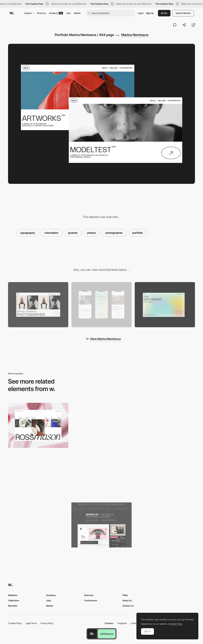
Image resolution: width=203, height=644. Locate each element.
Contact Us (128, 606)
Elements (13, 606)
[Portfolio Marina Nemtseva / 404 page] (165, 305)
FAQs (125, 595)
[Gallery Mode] (38, 525)
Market (77, 13)
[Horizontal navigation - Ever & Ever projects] (101, 474)
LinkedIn (135, 623)
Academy (56, 13)
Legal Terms (31, 623)
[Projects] (38, 425)
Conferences (91, 600)
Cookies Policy (15, 623)
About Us (127, 600)
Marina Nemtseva (135, 35)
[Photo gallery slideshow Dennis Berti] (165, 424)
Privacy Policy (47, 623)
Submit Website (183, 13)
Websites (13, 595)
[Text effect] (165, 474)
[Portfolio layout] (38, 475)
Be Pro (164, 13)
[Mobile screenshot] (101, 305)
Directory (41, 13)
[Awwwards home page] (92, 634)
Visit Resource (107, 634)
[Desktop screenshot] (38, 305)
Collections (14, 600)
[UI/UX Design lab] (101, 525)
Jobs (68, 13)
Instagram (122, 623)
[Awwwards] (12, 13)
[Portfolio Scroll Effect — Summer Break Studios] (101, 425)
